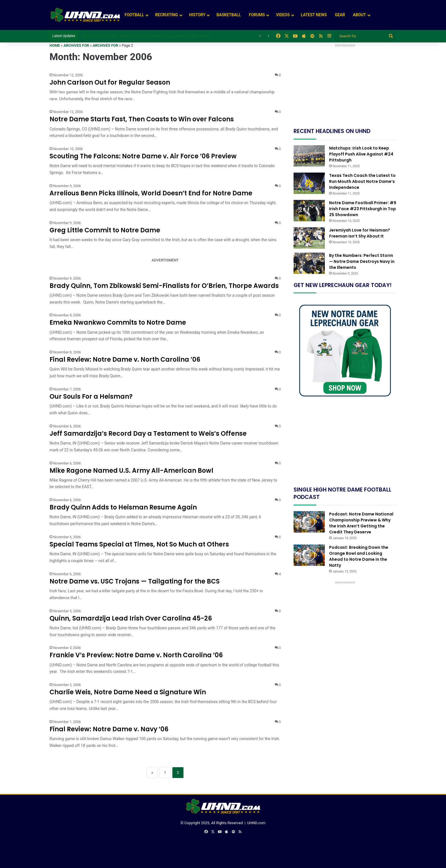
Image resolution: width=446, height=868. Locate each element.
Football (134, 15)
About (360, 15)
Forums (257, 15)
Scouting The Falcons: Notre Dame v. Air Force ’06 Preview (143, 156)
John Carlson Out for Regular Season (110, 82)
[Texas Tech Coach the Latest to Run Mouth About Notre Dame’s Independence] (309, 183)
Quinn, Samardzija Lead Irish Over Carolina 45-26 (131, 618)
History (197, 15)
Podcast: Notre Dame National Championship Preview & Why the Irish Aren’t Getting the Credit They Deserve (361, 523)
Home (55, 45)
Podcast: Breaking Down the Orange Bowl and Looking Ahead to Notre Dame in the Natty (359, 556)
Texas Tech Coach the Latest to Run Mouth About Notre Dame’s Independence (145, 36)
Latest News (314, 15)
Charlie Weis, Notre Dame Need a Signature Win (128, 692)
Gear (340, 15)
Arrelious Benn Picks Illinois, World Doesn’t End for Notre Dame (151, 193)
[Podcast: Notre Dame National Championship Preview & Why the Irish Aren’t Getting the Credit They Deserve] (309, 522)
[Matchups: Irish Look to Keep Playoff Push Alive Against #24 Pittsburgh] (309, 156)
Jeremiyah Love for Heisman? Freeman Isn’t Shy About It (360, 233)
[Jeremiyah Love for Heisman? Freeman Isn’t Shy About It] (309, 238)
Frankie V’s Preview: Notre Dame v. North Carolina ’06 (136, 655)
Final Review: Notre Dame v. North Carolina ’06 (125, 360)
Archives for (76, 45)
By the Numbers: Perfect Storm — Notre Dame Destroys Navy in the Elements (362, 261)
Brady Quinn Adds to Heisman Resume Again (123, 507)
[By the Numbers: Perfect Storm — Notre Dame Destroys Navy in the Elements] (309, 263)
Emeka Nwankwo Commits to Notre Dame (118, 323)
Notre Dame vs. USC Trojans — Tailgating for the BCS (135, 581)
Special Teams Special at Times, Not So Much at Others (139, 544)
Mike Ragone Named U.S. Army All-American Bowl (131, 471)
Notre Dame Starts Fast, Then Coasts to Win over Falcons (142, 119)
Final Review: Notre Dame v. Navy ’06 (109, 729)
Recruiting (167, 15)
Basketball (229, 15)
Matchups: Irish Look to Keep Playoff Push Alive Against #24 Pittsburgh (361, 154)
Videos (283, 15)
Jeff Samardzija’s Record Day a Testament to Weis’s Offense (148, 434)
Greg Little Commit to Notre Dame (105, 230)
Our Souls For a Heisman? (91, 397)
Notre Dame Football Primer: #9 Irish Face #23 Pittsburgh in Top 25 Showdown (363, 209)
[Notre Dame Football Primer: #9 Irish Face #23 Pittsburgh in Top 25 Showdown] (309, 211)
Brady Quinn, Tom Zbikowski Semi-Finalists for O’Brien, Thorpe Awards (164, 286)
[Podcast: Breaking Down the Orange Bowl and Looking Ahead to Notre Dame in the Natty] (309, 555)
